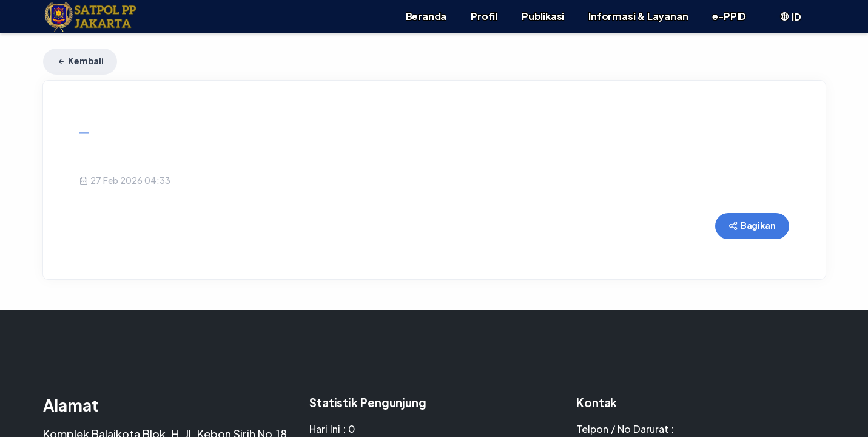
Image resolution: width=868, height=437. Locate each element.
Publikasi (543, 16)
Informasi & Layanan (638, 16)
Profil (484, 16)
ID (790, 17)
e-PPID (729, 16)
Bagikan (752, 225)
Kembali (80, 61)
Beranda (426, 16)
